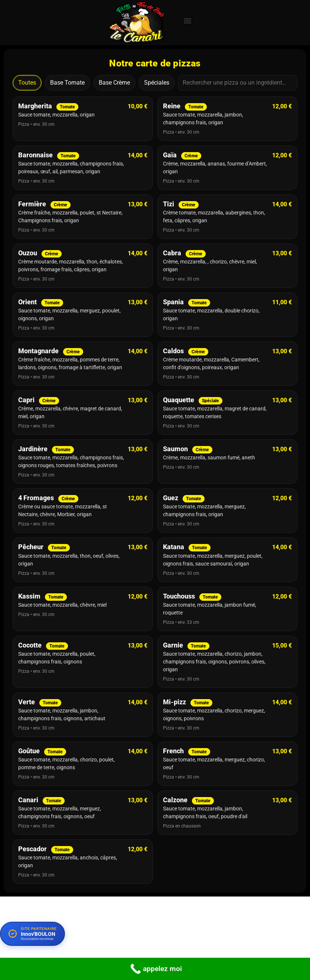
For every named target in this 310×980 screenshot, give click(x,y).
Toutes (27, 83)
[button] (188, 21)
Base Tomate (67, 83)
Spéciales (157, 83)
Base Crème (114, 83)
